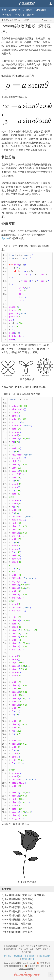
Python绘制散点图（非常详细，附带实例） (24, 911)
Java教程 (6, 15)
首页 (4, 10)
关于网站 (8, 956)
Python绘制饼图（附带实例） (17, 924)
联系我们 (18, 956)
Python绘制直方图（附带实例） (18, 928)
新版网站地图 (30, 956)
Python (5, 238)
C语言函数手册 (28, 959)
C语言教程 (14, 10)
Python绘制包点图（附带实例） (18, 899)
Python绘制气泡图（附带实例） (18, 916)
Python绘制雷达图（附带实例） (18, 903)
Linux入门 (19, 15)
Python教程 (40, 10)
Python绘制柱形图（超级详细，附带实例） (24, 895)
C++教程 (27, 10)
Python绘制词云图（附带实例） (18, 907)
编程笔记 (13, 20)
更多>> (30, 15)
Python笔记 (24, 20)
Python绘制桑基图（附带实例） (18, 920)
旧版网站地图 (44, 956)
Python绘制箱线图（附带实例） (18, 932)
